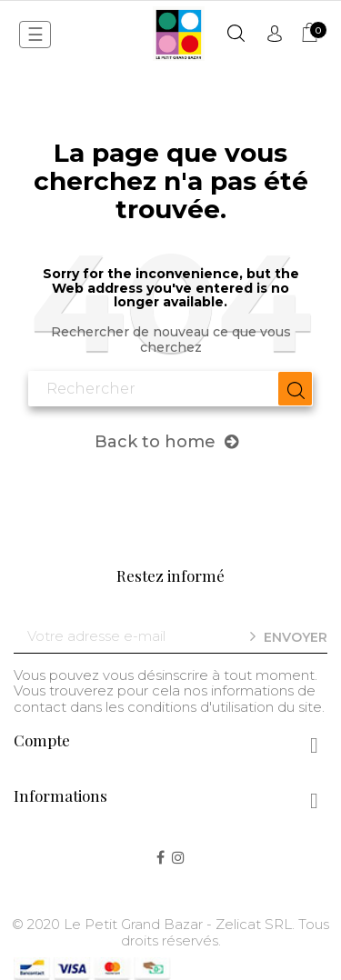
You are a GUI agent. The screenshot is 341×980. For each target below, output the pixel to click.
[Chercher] (170, 389)
